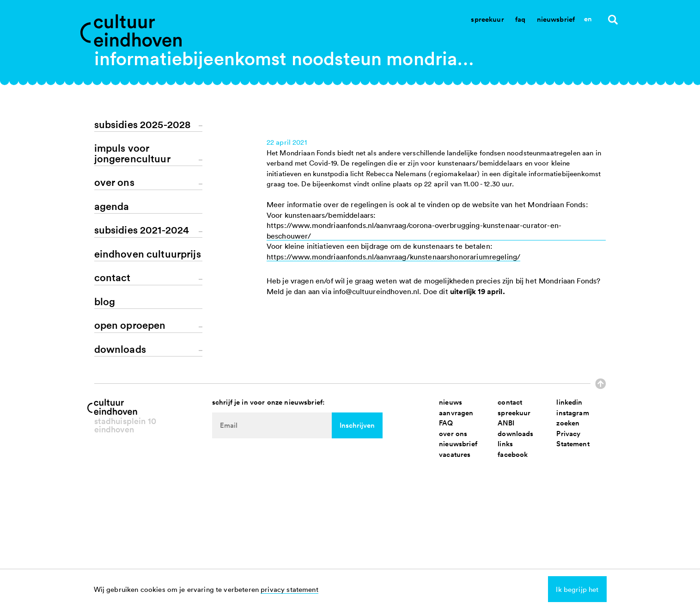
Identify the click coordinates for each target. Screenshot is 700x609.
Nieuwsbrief (556, 19)
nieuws (450, 551)
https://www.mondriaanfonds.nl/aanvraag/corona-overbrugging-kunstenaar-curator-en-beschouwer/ (414, 393)
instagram (572, 562)
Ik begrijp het (577, 589)
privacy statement (289, 589)
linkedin (569, 551)
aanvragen (456, 562)
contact (510, 551)
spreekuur (514, 562)
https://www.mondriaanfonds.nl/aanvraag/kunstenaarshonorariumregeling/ (393, 419)
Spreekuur (487, 19)
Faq (520, 19)
